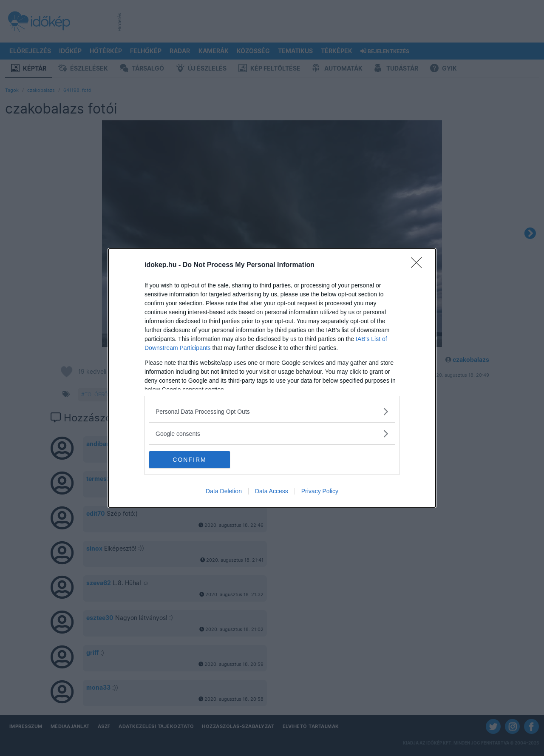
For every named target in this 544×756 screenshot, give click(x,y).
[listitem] (272, 411)
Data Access (272, 491)
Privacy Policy (320, 491)
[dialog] (272, 378)
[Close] (419, 265)
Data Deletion (224, 491)
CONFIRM (189, 460)
